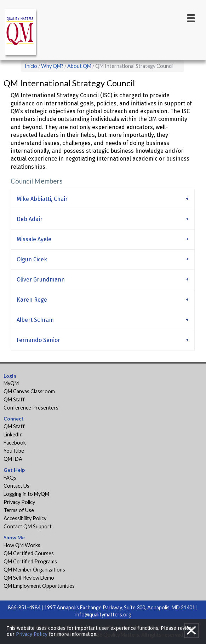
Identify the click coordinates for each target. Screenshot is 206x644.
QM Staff (14, 399)
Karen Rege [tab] (32, 300)
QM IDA (13, 459)
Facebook (15, 443)
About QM (79, 66)
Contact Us (16, 486)
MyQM (11, 383)
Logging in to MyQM (26, 494)
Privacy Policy (19, 502)
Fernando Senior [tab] (38, 340)
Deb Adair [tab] (30, 219)
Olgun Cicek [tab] (32, 259)
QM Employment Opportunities (39, 586)
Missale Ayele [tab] (34, 239)
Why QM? (52, 66)
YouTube (14, 451)
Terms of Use (19, 510)
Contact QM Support (28, 526)
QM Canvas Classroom (29, 391)
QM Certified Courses (29, 553)
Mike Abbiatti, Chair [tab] (43, 199)
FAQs (10, 478)
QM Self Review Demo (29, 578)
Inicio (31, 66)
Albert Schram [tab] (35, 320)
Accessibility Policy (25, 518)
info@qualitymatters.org (103, 614)
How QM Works (22, 545)
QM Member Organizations (34, 570)
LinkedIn (13, 434)
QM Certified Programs (30, 561)
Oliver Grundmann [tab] (41, 280)
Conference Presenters (31, 408)
